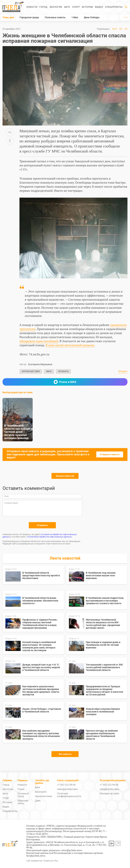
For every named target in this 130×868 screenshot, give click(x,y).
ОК (126, 29)
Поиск (21, 789)
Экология (56, 7)
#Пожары (63, 371)
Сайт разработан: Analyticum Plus (42, 861)
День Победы (92, 17)
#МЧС (49, 371)
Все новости (65, 754)
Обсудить (123, 371)
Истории (87, 7)
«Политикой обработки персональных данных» (50, 537)
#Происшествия (31, 371)
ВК (121, 29)
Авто (67, 7)
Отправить (42, 525)
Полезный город (23, 795)
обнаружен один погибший (39, 341)
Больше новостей (65, 476)
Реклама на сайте (109, 794)
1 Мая (75, 17)
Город (43, 7)
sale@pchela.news (109, 789)
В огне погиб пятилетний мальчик (70, 345)
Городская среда (29, 17)
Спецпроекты (114, 7)
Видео (99, 7)
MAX (115, 29)
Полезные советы (55, 17)
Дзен (38, 801)
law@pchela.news (36, 856)
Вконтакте (41, 792)
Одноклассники (44, 796)
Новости (32, 7)
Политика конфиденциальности (69, 795)
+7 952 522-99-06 (66, 785)
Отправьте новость (110, 454)
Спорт (76, 7)
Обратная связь (23, 802)
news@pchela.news (67, 789)
